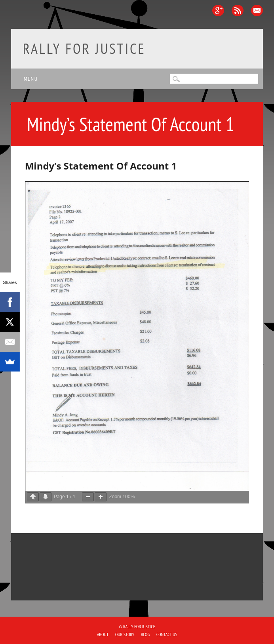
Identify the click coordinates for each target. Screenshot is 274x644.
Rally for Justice (84, 49)
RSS (238, 10)
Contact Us (167, 634)
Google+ (218, 10)
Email (257, 10)
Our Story (125, 634)
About (103, 634)
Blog (145, 634)
